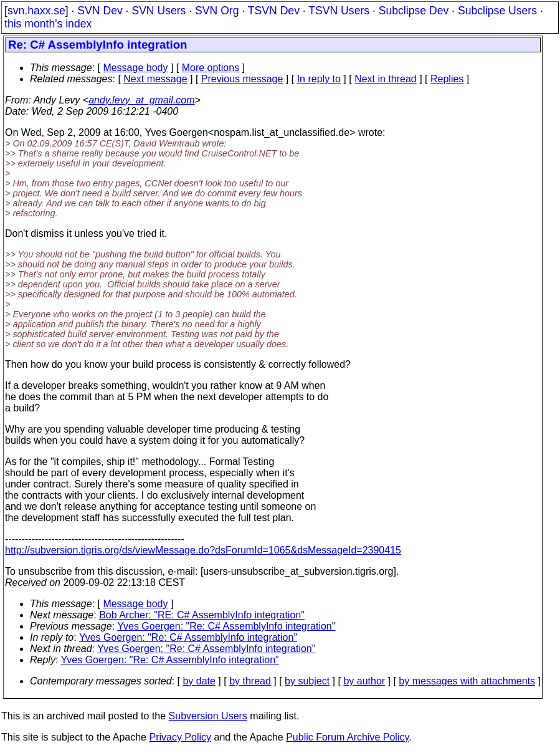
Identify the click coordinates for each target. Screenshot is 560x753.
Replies (447, 79)
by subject (307, 681)
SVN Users (159, 11)
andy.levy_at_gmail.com (141, 100)
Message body (135, 68)
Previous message (242, 79)
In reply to (319, 79)
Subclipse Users (497, 11)
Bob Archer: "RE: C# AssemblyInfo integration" (202, 615)
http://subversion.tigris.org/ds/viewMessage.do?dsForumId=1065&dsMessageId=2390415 (203, 550)
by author (364, 681)
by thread (250, 681)
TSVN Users (339, 11)
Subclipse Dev (414, 11)
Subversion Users (208, 716)
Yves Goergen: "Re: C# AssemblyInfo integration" (226, 626)
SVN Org (217, 11)
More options (211, 68)
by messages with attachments (467, 681)
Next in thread (386, 79)
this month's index (48, 24)
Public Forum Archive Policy (347, 737)
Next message (155, 79)
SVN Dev (100, 11)
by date (199, 681)
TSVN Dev (274, 11)
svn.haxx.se (36, 11)
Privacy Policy (180, 737)
